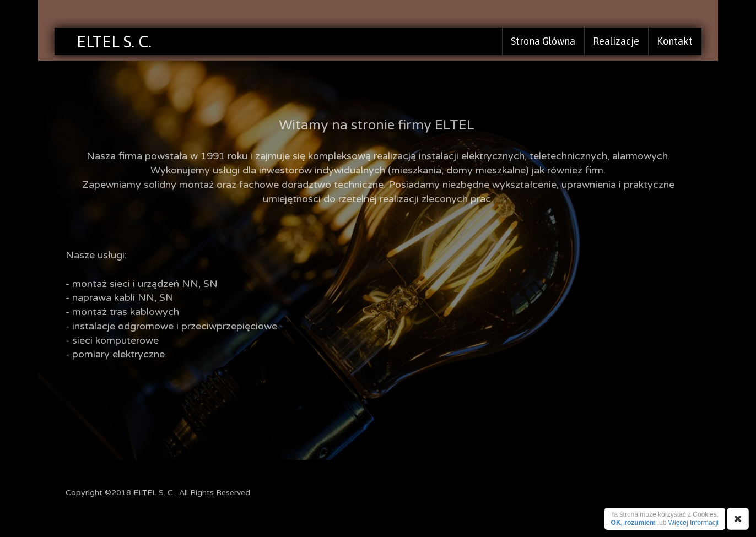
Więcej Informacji (693, 523)
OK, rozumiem (633, 523)
